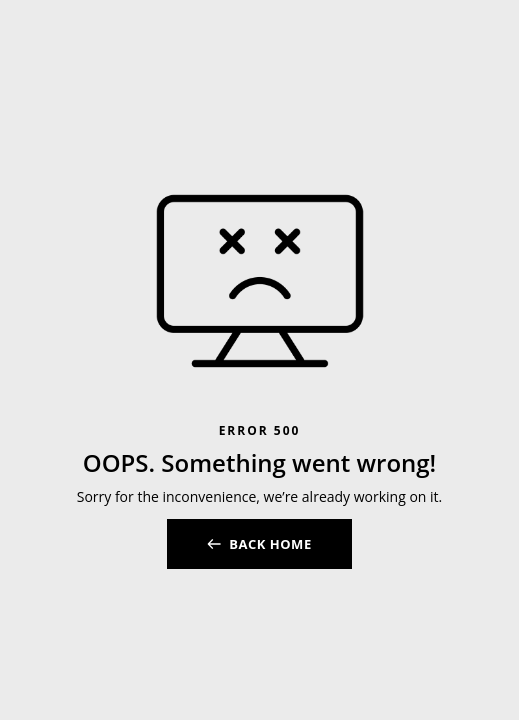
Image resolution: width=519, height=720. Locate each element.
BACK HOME (270, 544)
